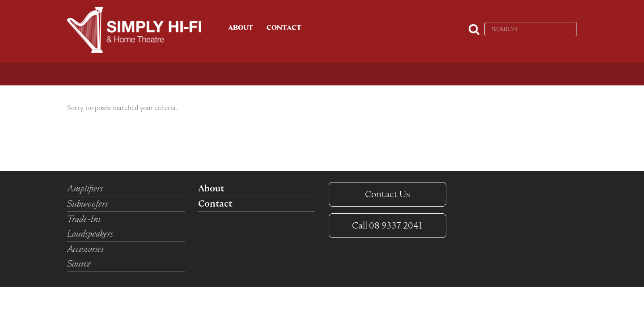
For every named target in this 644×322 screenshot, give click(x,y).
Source (79, 263)
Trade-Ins (84, 219)
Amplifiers (85, 188)
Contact (284, 28)
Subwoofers (87, 203)
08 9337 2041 (387, 225)
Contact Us (388, 194)
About (241, 28)
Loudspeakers (90, 233)
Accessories (85, 249)
